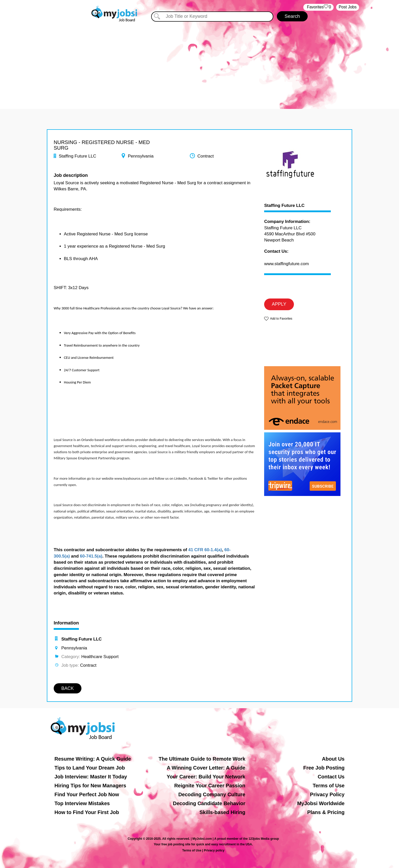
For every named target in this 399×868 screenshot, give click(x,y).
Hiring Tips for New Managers (90, 786)
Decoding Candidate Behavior (209, 803)
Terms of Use (329, 786)
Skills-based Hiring (222, 812)
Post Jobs (348, 7)
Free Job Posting (324, 768)
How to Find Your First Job (87, 812)
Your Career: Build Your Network (206, 777)
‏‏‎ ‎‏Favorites (318, 7)
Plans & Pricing (326, 812)
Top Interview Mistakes (82, 803)
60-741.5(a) (91, 556)
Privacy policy (214, 850)
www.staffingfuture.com (286, 264)
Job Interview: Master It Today (91, 777)
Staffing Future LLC (284, 206)
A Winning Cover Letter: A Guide (206, 768)
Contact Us (331, 777)
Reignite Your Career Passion (210, 786)
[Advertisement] (199, 61)
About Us (333, 759)
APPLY (279, 304)
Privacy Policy (327, 794)
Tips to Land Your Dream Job (90, 768)
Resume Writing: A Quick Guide (93, 759)
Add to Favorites (281, 319)
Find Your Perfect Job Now (87, 794)
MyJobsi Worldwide (321, 803)
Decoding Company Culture (212, 794)
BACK (68, 688)
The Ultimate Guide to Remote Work (202, 759)
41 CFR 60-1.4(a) (205, 550)
